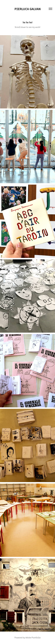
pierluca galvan (28, 9)
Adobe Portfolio (33, 637)
